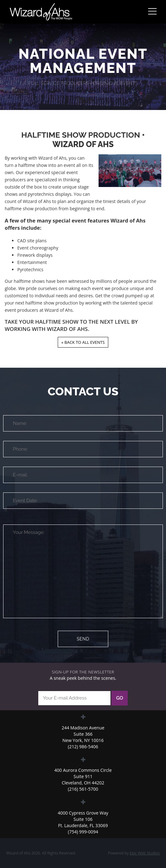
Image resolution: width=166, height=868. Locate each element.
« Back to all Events (83, 342)
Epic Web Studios (145, 853)
